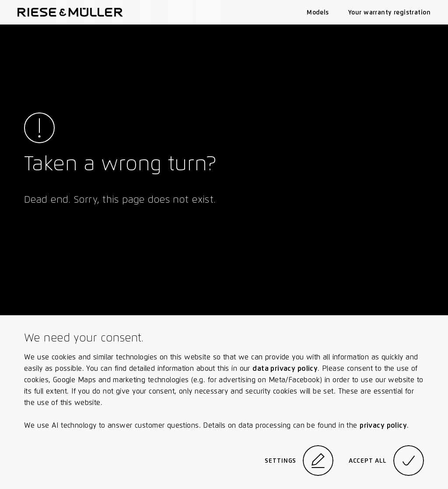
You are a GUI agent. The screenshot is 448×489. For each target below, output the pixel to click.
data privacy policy (285, 368)
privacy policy (383, 425)
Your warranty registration (389, 12)
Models (318, 12)
